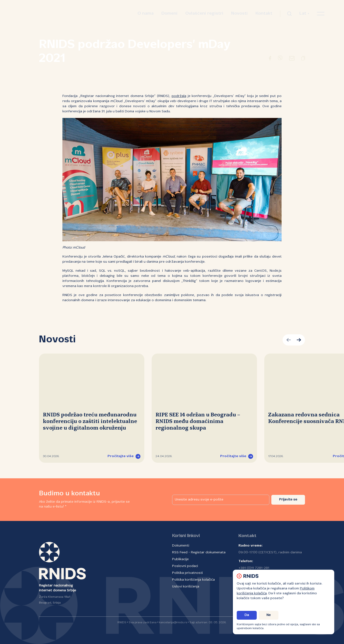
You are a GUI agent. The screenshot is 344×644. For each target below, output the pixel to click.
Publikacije (180, 559)
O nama (146, 14)
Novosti (239, 14)
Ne (269, 615)
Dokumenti (181, 546)
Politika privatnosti (187, 573)
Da (247, 615)
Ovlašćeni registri (204, 14)
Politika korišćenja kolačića (193, 580)
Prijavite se (288, 500)
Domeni (169, 14)
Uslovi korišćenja (186, 587)
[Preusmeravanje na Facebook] (270, 59)
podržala (179, 96)
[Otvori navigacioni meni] (321, 14)
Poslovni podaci (185, 566)
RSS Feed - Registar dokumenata (199, 553)
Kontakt (264, 14)
